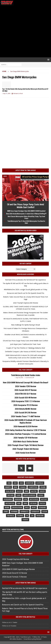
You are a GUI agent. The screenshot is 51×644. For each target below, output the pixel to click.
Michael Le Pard (18, 93)
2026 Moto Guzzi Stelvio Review (25, 442)
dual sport (10, 491)
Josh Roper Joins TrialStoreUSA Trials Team (25, 344)
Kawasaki (18, 499)
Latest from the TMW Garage (26, 170)
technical (11, 516)
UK (27, 516)
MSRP (19, 503)
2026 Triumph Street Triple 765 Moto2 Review (26, 445)
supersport (35, 512)
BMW (15, 487)
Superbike (14, 512)
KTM (26, 499)
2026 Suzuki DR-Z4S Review (25, 413)
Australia (40, 483)
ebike (26, 491)
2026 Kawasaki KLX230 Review (25, 426)
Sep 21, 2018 (7, 93)
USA (32, 516)
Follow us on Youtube (9, 626)
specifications (17, 508)
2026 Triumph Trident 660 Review (25, 449)
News (25, 503)
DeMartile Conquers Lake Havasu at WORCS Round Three (26, 352)
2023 (15, 483)
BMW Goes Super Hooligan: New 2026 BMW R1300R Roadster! (26, 211)
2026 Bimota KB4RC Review (26, 409)
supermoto (24, 512)
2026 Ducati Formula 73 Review (14, 577)
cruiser (43, 487)
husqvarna (8, 499)
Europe (42, 491)
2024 (21, 483)
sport (34, 508)
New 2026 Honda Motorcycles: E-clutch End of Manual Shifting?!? (26, 214)
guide (18, 495)
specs (27, 508)
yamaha (25, 520)
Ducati (19, 491)
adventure (30, 483)
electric (34, 491)
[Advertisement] (25, 31)
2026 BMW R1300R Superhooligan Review (18, 569)
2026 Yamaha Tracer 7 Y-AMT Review (25, 416)
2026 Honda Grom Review (25, 453)
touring (20, 516)
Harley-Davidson (29, 495)
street (6, 512)
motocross (34, 499)
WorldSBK (40, 516)
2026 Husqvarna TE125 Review (25, 405)
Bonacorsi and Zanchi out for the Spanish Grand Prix (26, 293)
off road (33, 503)
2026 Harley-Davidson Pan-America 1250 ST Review (26, 430)
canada (23, 487)
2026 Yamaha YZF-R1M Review (25, 438)
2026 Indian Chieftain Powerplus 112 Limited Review (26, 434)
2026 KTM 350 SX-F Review (25, 394)
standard (42, 508)
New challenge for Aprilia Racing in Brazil (25, 325)
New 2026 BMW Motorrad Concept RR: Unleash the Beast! (26, 383)
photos (42, 503)
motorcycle (10, 503)
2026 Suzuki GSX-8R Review (25, 398)
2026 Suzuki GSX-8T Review (25, 390)
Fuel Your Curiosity (26, 370)
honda (41, 495)
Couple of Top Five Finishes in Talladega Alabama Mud (25, 348)
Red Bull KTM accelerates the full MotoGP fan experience (26, 280)
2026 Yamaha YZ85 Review (26, 386)
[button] (48, 60)
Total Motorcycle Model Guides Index (26, 375)
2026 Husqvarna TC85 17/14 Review (26, 401)
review (7, 508)
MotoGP (44, 499)
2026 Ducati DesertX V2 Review (15, 573)
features (10, 495)
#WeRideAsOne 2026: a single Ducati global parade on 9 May (26, 290)
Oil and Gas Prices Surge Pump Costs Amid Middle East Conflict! (25, 341)
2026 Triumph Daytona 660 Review (26, 303)
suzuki (45, 512)
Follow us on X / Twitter (10, 622)
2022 (9, 483)
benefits (8, 487)
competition (33, 487)
